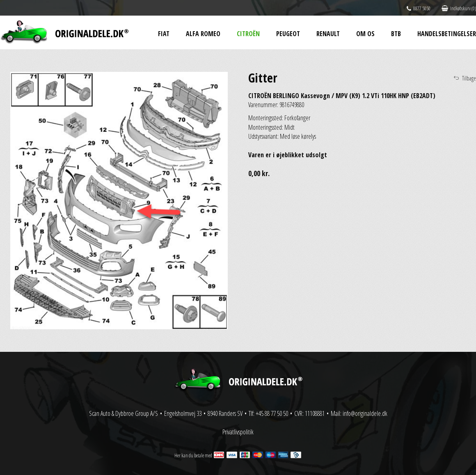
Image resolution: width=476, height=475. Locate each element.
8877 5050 (419, 8)
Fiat (164, 34)
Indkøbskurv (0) (459, 8)
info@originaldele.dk (365, 413)
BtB (396, 34)
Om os (365, 34)
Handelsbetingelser (447, 34)
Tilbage (469, 78)
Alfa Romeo (203, 34)
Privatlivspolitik (238, 432)
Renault (328, 34)
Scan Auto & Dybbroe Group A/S (124, 413)
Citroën (248, 34)
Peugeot (288, 34)
